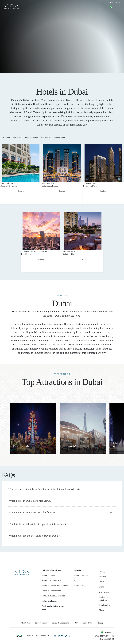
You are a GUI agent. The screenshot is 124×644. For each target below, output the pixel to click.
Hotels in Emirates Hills (52, 581)
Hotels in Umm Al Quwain (53, 596)
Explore (21, 191)
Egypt (76, 581)
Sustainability (105, 605)
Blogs (101, 610)
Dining (102, 572)
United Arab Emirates (51, 570)
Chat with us (108, 633)
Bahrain (77, 570)
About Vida (25, 623)
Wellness (103, 577)
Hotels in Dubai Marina (51, 591)
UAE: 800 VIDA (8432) (104, 636)
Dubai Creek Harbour (15, 138)
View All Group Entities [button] (38, 636)
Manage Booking (114, 2)
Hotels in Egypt (80, 586)
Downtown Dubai (33, 138)
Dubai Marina (47, 138)
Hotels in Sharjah (49, 601)
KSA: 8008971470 (107, 639)
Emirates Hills (60, 138)
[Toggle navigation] (117, 7)
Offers (101, 582)
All (4, 138)
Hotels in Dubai (48, 575)
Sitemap (100, 623)
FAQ (76, 623)
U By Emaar (104, 592)
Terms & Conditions (60, 623)
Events (102, 587)
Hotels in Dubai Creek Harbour (55, 586)
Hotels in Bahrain (81, 575)
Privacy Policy (41, 623)
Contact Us (87, 623)
